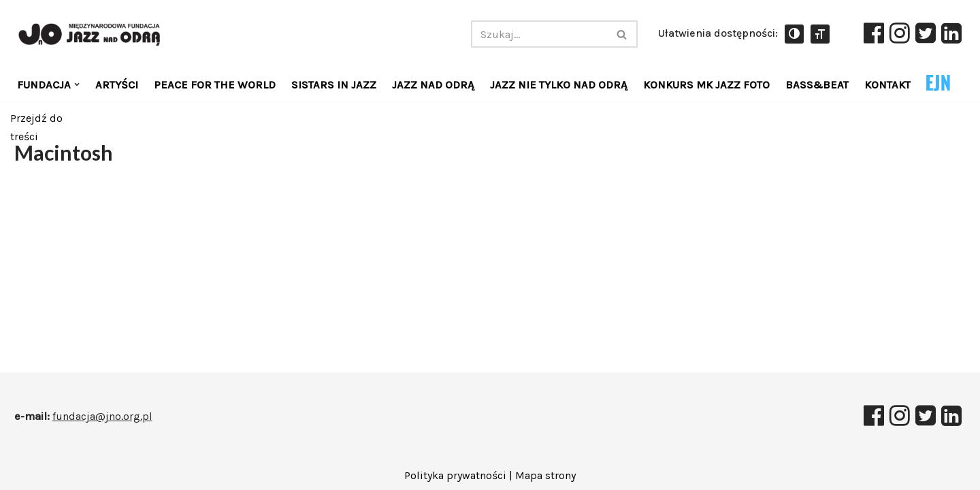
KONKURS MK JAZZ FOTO (706, 85)
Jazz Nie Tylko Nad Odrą (559, 85)
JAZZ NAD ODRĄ (433, 85)
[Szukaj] (539, 34)
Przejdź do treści (36, 124)
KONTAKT (887, 85)
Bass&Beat (817, 85)
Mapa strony (545, 475)
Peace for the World (215, 85)
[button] (77, 84)
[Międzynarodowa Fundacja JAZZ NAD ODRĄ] (94, 34)
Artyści (117, 85)
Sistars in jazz (334, 85)
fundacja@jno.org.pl (102, 416)
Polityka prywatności (455, 475)
